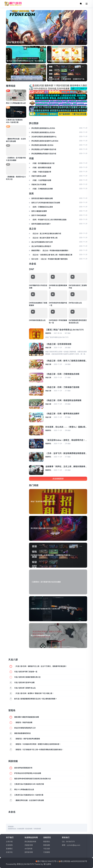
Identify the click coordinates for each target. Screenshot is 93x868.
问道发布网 (29, 845)
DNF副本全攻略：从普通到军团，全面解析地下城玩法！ (67, 79)
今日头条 (47, 849)
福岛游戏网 (29, 829)
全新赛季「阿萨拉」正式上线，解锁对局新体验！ (65, 467)
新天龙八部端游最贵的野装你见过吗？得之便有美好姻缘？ (26, 61)
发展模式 (9, 849)
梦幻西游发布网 (30, 842)
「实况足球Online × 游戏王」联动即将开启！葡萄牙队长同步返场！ (65, 440)
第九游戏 (47, 864)
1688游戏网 (37, 829)
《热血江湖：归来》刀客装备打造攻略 (62, 387)
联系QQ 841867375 (25, 864)
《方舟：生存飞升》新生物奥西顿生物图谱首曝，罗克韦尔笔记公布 (65, 454)
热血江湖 (48, 348)
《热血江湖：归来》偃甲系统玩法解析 (62, 414)
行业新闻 (47, 852)
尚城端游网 (21, 829)
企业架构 (9, 845)
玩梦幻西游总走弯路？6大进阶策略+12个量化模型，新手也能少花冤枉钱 (25, 79)
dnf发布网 (28, 849)
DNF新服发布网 (15, 42)
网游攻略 (47, 845)
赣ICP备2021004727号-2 (48, 861)
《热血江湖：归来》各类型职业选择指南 (63, 400)
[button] (84, 12)
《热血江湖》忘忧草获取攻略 (58, 344)
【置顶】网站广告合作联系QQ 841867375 (64, 330)
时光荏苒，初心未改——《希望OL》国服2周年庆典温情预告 (65, 427)
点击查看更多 (58, 479)
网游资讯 (48, 333)
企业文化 (9, 852)
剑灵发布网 (29, 852)
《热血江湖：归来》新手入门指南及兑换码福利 (65, 361)
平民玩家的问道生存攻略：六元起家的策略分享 (65, 61)
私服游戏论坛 (12, 829)
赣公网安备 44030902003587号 (74, 861)
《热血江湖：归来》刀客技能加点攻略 (62, 374)
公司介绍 (9, 842)
